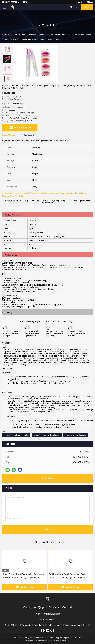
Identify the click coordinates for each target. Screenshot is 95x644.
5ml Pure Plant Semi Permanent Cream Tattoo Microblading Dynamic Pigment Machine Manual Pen (68, 576)
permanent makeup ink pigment (47, 435)
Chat (87, 7)
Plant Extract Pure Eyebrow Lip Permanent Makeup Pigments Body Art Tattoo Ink (24, 576)
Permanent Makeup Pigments (34, 35)
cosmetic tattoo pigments (75, 435)
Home (5, 35)
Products (14, 35)
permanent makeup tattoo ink (16, 435)
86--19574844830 (84, 2)
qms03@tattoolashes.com (14, 2)
